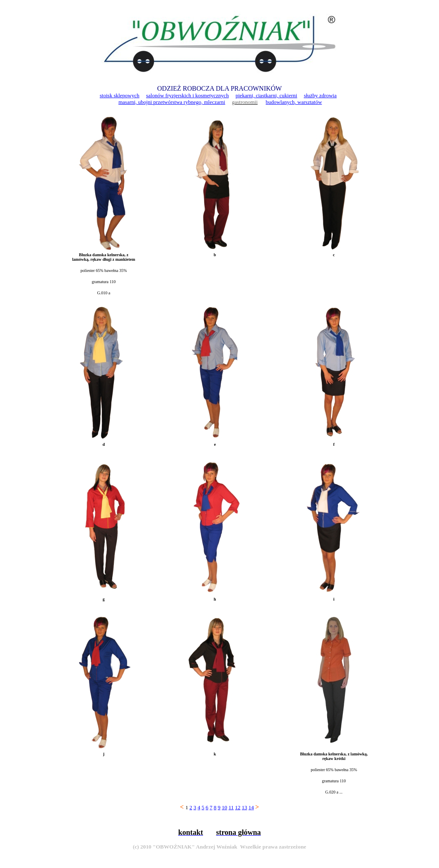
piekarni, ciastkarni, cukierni (267, 95)
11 (231, 807)
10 (224, 807)
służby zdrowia (320, 95)
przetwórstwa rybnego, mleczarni (189, 102)
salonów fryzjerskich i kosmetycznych (188, 95)
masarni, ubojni (136, 102)
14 (251, 807)
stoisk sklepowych (120, 95)
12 (238, 807)
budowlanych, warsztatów (294, 102)
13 (245, 807)
